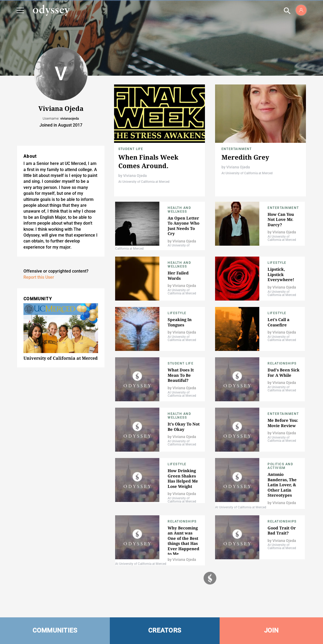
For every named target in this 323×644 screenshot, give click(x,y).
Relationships (282, 363)
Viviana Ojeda (135, 176)
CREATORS (165, 630)
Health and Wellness (179, 210)
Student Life (131, 149)
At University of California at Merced (144, 182)
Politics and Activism (280, 466)
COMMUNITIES (55, 630)
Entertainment (237, 149)
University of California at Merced (60, 358)
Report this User (39, 277)
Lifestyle (277, 263)
